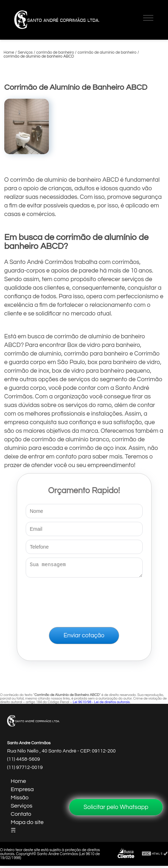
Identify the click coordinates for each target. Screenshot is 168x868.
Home (18, 783)
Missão (20, 800)
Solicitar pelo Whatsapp (116, 807)
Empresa (22, 791)
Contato (21, 816)
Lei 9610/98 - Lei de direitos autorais (101, 704)
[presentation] (84, 601)
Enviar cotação (84, 638)
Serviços (22, 808)
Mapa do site (27, 824)
